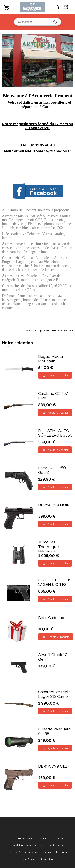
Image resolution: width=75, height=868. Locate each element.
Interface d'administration (38, 860)
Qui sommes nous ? (23, 839)
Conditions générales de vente (29, 846)
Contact (66, 7)
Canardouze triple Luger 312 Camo (54, 694)
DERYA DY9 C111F (54, 766)
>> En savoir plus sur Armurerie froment (49, 330)
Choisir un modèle (59, 637)
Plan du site (61, 853)
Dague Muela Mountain (50, 359)
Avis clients (57, 846)
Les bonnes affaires (40, 853)
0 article (57, 7)
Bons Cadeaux (51, 618)
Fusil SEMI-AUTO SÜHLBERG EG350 (55, 433)
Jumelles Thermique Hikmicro (48, 547)
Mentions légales (16, 853)
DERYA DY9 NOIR (54, 505)
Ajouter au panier (58, 376)
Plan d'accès (56, 839)
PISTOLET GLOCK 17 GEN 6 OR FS (54, 582)
